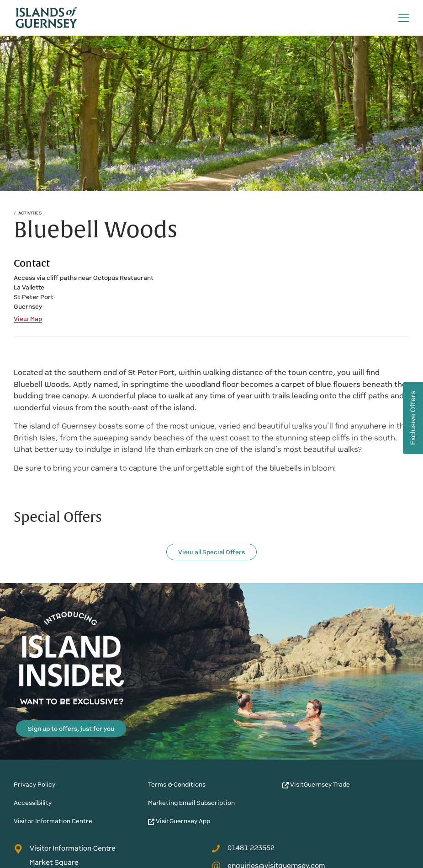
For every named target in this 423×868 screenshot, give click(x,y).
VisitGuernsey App (179, 821)
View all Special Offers (211, 552)
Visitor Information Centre (53, 821)
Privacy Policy (34, 785)
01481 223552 (243, 848)
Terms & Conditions (177, 785)
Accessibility (33, 803)
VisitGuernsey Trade (316, 785)
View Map (28, 319)
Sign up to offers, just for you (71, 729)
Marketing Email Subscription (191, 803)
